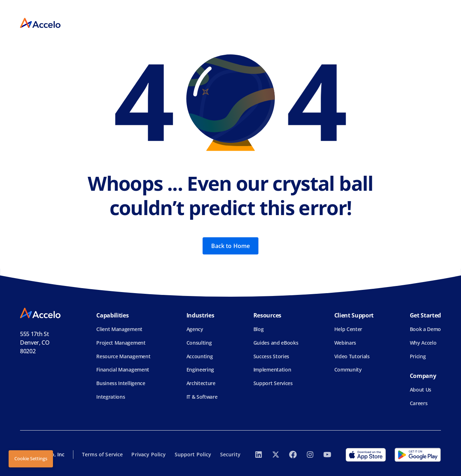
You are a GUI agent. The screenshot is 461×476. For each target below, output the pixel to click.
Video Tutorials (352, 356)
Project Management (121, 343)
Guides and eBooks (276, 343)
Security (230, 454)
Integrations (111, 397)
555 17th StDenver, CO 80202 (35, 343)
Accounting (200, 356)
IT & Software (202, 397)
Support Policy (193, 454)
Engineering (200, 370)
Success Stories (271, 356)
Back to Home (231, 246)
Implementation (272, 370)
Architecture (201, 383)
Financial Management (123, 370)
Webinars (345, 343)
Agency (195, 329)
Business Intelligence (121, 383)
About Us (421, 390)
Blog (259, 329)
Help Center (348, 329)
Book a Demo (425, 329)
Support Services (273, 383)
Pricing (418, 356)
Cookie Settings (31, 458)
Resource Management (123, 356)
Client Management (119, 329)
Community (348, 370)
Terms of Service (102, 454)
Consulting (199, 343)
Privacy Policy (149, 454)
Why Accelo (423, 343)
